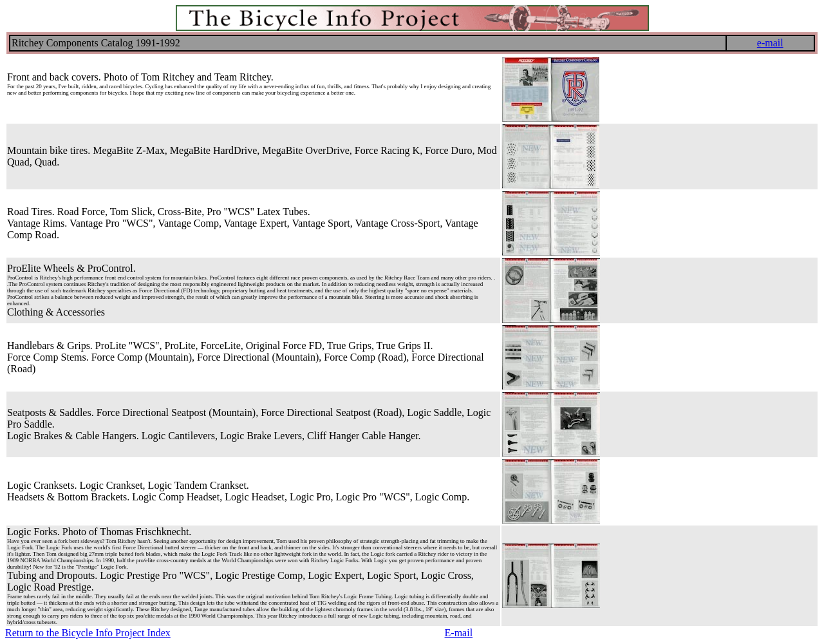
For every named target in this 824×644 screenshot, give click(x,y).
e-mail (770, 43)
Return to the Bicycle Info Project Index (88, 633)
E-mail (459, 633)
